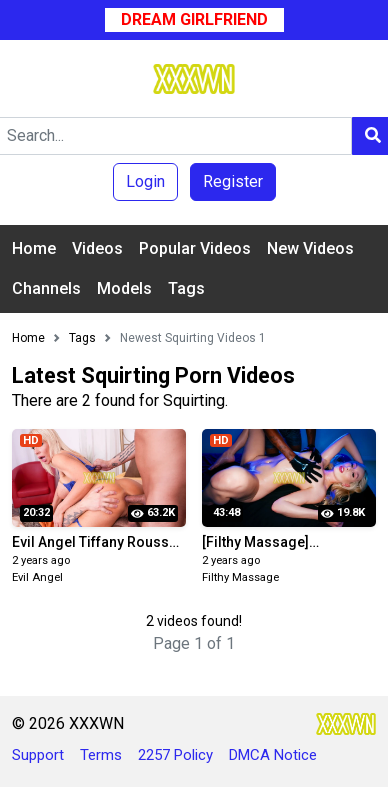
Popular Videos (195, 248)
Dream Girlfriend (194, 19)
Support (38, 755)
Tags (186, 288)
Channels (46, 288)
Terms (101, 755)
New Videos (310, 248)
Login (145, 181)
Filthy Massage (240, 577)
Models (124, 288)
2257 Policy (175, 755)
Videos (97, 248)
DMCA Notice (273, 755)
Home (34, 248)
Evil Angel (37, 577)
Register (233, 181)
